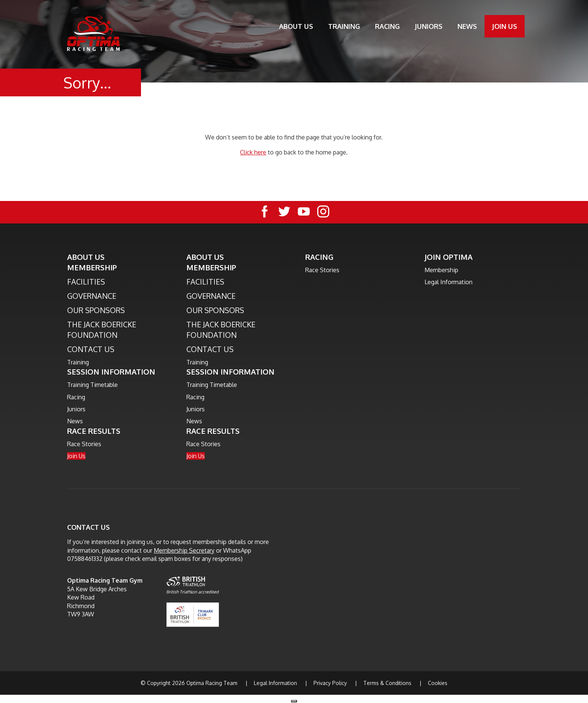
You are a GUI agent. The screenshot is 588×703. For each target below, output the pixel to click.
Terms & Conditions (387, 683)
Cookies (438, 683)
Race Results (94, 431)
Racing (387, 26)
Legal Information (448, 282)
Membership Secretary (184, 550)
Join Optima (448, 257)
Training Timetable (92, 385)
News (467, 26)
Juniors (429, 26)
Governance (92, 296)
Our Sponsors (96, 310)
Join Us (505, 26)
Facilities (86, 282)
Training (344, 26)
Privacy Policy (330, 683)
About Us (296, 26)
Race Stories (84, 444)
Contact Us (91, 349)
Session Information (111, 372)
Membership (92, 267)
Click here (253, 152)
